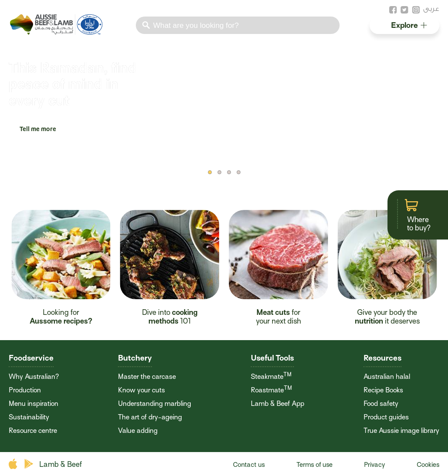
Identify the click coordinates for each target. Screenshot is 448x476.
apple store (14, 464)
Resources (382, 358)
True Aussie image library (401, 431)
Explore (409, 25)
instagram (416, 10)
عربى (431, 8)
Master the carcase (147, 377)
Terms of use (315, 465)
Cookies (428, 465)
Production (25, 390)
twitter (404, 10)
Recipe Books (383, 390)
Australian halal (387, 377)
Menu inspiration (34, 404)
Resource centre (33, 431)
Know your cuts (141, 390)
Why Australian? (34, 377)
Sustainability (29, 417)
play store (29, 464)
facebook (393, 10)
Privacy (374, 465)
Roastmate (271, 390)
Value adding (138, 431)
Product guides (386, 417)
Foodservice (31, 358)
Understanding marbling (155, 404)
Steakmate (271, 377)
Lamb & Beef (61, 464)
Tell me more (38, 130)
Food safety (381, 404)
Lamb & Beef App (278, 404)
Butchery (135, 358)
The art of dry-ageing (150, 417)
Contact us (249, 465)
